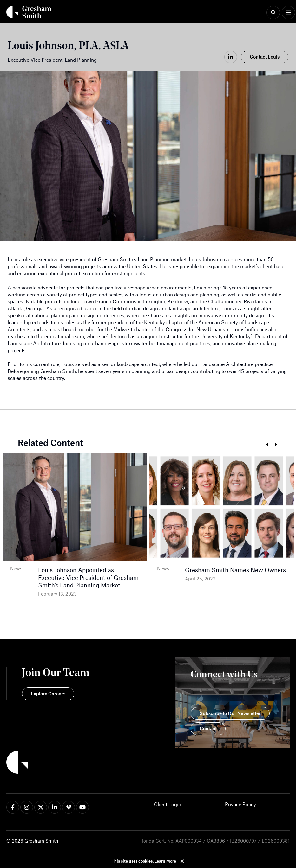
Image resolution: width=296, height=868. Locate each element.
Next (276, 445)
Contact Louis (265, 57)
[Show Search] (273, 13)
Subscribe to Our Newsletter (230, 713)
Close (182, 861)
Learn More (165, 861)
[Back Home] (29, 12)
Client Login (168, 804)
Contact (208, 728)
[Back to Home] (48, 763)
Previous (267, 445)
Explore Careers (48, 694)
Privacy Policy (240, 804)
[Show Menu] (288, 13)
